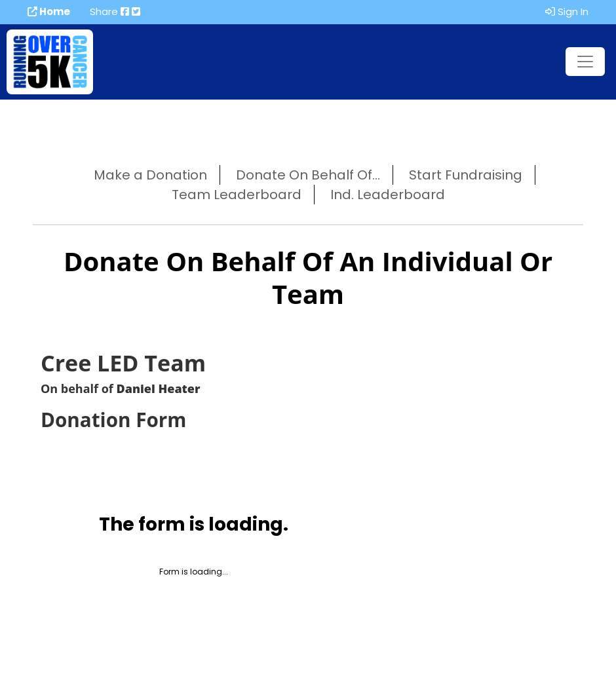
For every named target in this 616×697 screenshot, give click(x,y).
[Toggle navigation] (585, 62)
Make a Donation (150, 175)
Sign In (567, 11)
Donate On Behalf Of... (308, 175)
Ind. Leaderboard (388, 195)
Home (49, 11)
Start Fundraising (466, 175)
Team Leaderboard (237, 195)
